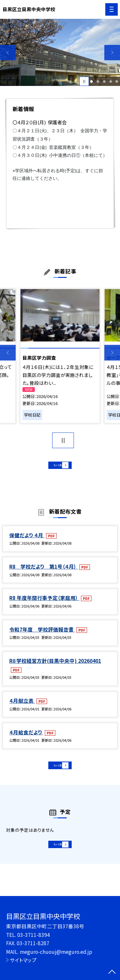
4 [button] (111, 81)
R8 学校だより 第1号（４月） (44, 572)
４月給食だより (26, 738)
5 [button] (117, 81)
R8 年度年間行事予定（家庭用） (44, 604)
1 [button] (92, 81)
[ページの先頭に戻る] (112, 972)
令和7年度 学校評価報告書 (42, 635)
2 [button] (98, 81)
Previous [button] (8, 53)
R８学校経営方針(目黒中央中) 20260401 (55, 667)
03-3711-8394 (34, 935)
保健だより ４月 (27, 541)
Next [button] (112, 53)
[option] (60, 53)
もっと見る (57, 467)
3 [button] (104, 81)
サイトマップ (23, 960)
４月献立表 (22, 707)
